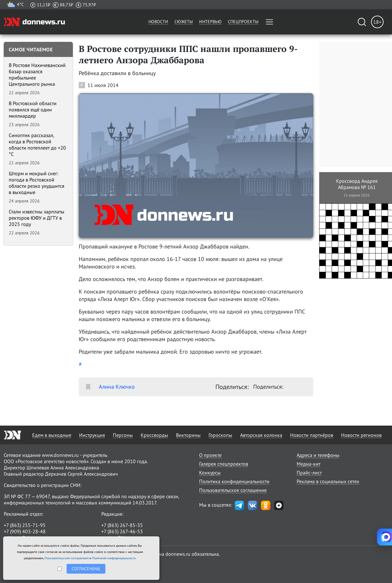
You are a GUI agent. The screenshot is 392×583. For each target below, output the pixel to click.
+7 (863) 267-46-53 (122, 531)
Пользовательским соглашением (66, 558)
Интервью (210, 22)
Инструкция (92, 435)
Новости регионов (361, 435)
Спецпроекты (243, 22)
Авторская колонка (261, 435)
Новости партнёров (312, 435)
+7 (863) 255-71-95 (25, 525)
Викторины (188, 435)
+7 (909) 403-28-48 (25, 531)
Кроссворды (154, 435)
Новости (158, 22)
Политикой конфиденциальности (114, 558)
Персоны (123, 435)
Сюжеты (184, 22)
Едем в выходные (52, 435)
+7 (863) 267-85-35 (122, 525)
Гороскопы (220, 435)
